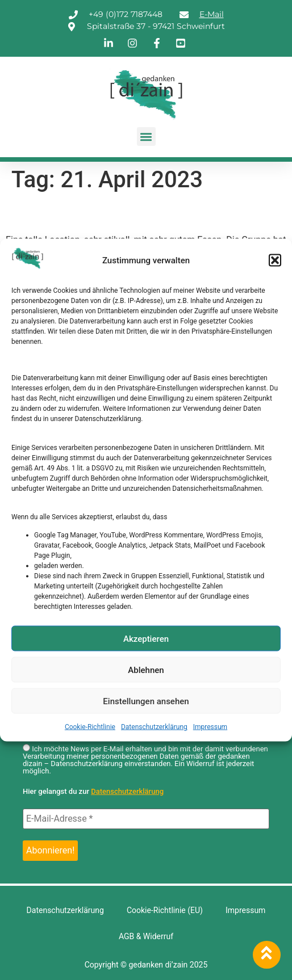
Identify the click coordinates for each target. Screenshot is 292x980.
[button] (275, 260)
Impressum (210, 727)
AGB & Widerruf (146, 936)
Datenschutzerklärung (154, 727)
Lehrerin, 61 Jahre (79, 213)
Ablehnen (146, 670)
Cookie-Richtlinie (90, 727)
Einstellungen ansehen (146, 701)
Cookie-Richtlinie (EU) (165, 910)
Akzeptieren (146, 638)
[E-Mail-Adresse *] (146, 819)
